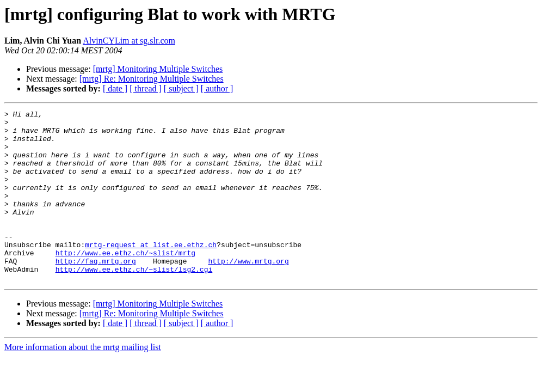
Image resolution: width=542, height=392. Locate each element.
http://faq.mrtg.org (96, 292)
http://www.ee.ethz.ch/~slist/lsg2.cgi (134, 302)
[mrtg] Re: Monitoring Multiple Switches (152, 79)
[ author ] (217, 88)
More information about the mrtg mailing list (83, 381)
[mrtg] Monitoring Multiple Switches (158, 69)
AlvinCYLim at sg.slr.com (129, 41)
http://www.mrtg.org (248, 292)
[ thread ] (146, 88)
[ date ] (115, 88)
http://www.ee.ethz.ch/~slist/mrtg (125, 282)
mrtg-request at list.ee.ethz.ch (151, 272)
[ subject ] (181, 88)
